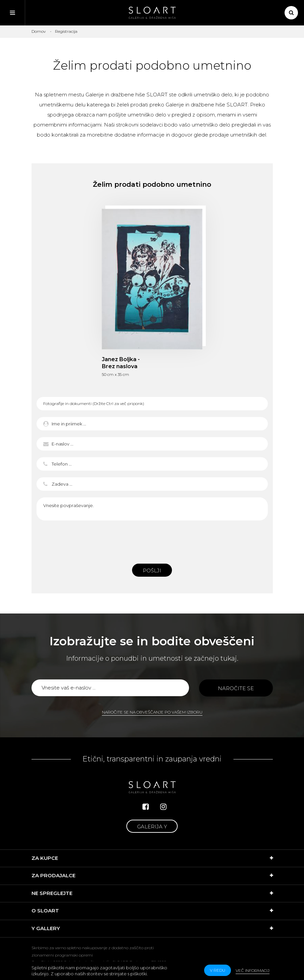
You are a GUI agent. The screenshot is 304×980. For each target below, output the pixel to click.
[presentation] (152, 540)
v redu (218, 970)
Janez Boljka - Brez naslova (121, 363)
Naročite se (236, 688)
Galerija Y (152, 827)
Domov (39, 31)
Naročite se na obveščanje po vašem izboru (152, 712)
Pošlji (152, 570)
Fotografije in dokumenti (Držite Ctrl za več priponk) (94, 403)
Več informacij (253, 970)
